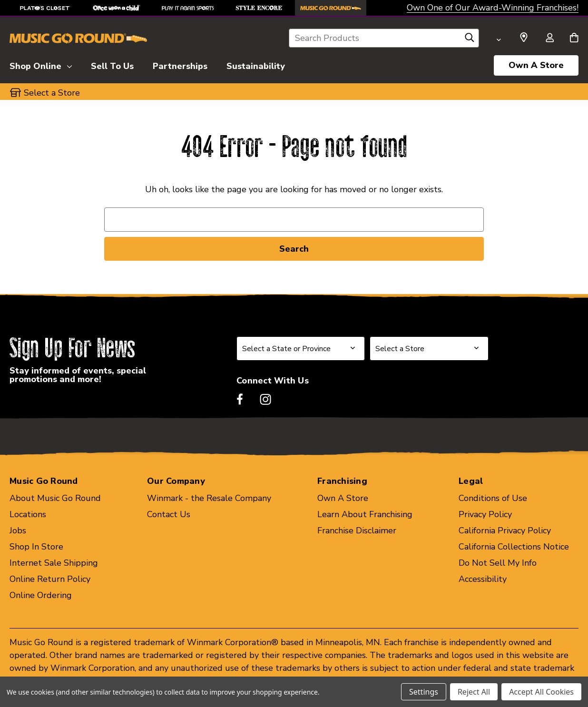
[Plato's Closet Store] (45, 8)
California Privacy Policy (505, 530)
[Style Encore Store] (259, 8)
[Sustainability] (256, 65)
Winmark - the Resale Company (209, 498)
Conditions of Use (493, 498)
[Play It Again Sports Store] (188, 8)
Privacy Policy (485, 514)
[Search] (470, 40)
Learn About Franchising (365, 514)
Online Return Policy (50, 579)
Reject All (474, 692)
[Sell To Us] (112, 65)
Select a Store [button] (52, 93)
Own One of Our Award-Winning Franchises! (493, 8)
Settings (424, 692)
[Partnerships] (180, 65)
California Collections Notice (514, 547)
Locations (28, 514)
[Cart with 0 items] (574, 39)
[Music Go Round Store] (331, 8)
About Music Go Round (55, 498)
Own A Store (536, 65)
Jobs (18, 530)
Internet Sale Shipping (54, 563)
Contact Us (169, 514)
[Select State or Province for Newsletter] (301, 349)
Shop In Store (36, 547)
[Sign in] (549, 39)
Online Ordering (41, 595)
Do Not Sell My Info (498, 563)
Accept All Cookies (541, 692)
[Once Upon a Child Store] (117, 8)
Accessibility (483, 579)
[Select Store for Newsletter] (429, 349)
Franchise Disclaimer (357, 530)
